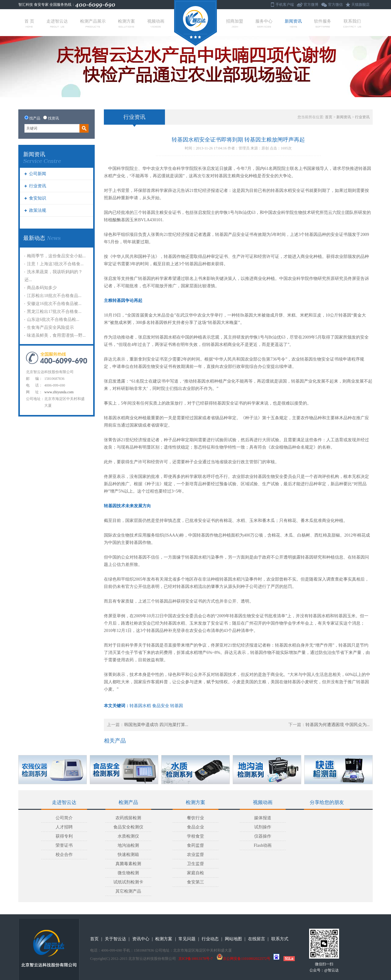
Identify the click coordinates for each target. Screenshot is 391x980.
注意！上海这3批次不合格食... (55, 264)
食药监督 (195, 845)
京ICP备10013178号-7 (196, 959)
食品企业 (195, 827)
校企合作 (64, 855)
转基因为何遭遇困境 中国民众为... (338, 725)
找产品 (35, 118)
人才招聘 (64, 827)
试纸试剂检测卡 (128, 882)
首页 (329, 117)
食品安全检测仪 (128, 827)
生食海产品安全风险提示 (50, 327)
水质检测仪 (128, 836)
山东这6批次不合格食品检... (53, 319)
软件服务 (323, 23)
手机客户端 (285, 5)
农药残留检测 (128, 818)
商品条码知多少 (42, 288)
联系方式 (280, 939)
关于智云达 (115, 939)
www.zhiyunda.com (59, 392)
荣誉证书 (64, 845)
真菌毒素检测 (128, 864)
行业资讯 (38, 186)
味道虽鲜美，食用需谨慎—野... (56, 335)
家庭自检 (195, 873)
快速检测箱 (128, 855)
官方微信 (335, 5)
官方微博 (311, 5)
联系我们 (352, 23)
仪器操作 (263, 836)
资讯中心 (141, 939)
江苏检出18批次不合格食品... (54, 296)
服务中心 (264, 23)
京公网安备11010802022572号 (243, 959)
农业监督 (195, 855)
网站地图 (233, 939)
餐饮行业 (195, 818)
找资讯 (53, 118)
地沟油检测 (128, 845)
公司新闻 (38, 174)
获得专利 (64, 836)
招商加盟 (235, 23)
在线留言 (257, 939)
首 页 (29, 23)
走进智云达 (57, 23)
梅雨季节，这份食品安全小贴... (56, 256)
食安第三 (195, 882)
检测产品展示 (93, 23)
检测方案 (126, 23)
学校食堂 (195, 836)
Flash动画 (263, 845)
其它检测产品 (128, 891)
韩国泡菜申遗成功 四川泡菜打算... (156, 725)
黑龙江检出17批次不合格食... (54, 312)
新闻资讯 (293, 23)
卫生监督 (195, 864)
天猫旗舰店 (360, 5)
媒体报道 (263, 818)
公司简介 (64, 818)
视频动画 (156, 23)
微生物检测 (128, 873)
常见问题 (187, 939)
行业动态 (210, 939)
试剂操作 (263, 827)
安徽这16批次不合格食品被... (54, 304)
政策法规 (38, 210)
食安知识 (38, 198)
